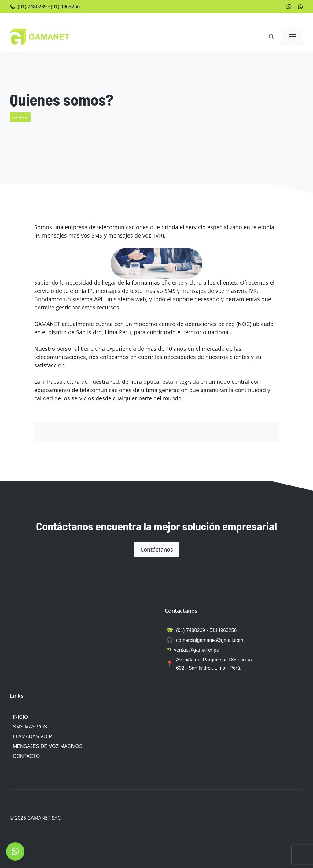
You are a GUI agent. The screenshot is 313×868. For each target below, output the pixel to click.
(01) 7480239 (32, 6)
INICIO (20, 717)
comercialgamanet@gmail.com (210, 640)
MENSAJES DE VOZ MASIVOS (48, 746)
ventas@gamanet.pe (197, 650)
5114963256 (223, 630)
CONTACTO (26, 756)
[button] (271, 37)
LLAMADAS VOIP (32, 737)
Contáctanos (157, 549)
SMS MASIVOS (30, 727)
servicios (20, 117)
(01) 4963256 (65, 6)
